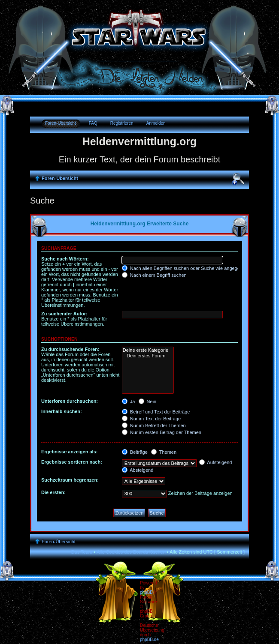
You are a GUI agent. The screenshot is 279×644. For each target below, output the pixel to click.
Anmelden (156, 123)
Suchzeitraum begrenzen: (70, 480)
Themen (164, 452)
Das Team (82, 552)
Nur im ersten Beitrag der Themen (162, 432)
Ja (129, 401)
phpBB (146, 592)
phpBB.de (149, 640)
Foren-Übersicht (61, 123)
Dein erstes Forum (148, 356)
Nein (148, 401)
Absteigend (138, 470)
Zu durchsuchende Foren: (70, 349)
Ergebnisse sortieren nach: (72, 462)
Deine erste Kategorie (148, 350)
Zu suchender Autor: (64, 314)
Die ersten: (53, 492)
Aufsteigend (216, 462)
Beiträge (135, 452)
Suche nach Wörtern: (65, 259)
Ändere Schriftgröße (238, 179)
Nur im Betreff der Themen (154, 425)
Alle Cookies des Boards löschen (131, 552)
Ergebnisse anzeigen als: (69, 452)
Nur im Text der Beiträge (151, 419)
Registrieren (122, 123)
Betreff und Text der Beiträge (156, 412)
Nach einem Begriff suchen (154, 275)
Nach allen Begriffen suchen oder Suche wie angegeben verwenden (197, 268)
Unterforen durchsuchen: (70, 401)
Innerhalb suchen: (62, 411)
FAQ (93, 123)
